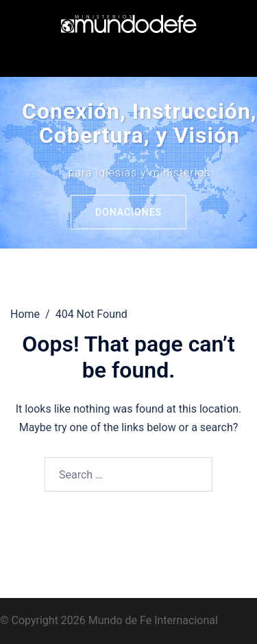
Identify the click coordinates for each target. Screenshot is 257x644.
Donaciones (128, 212)
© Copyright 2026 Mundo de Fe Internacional (109, 620)
